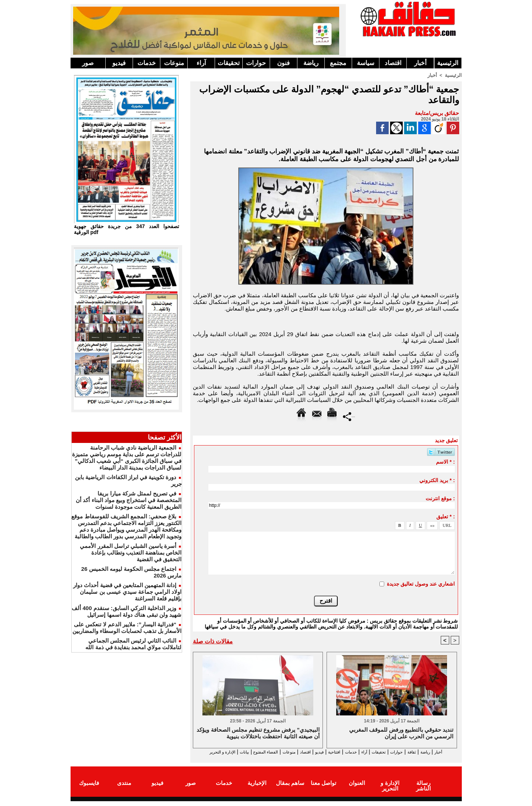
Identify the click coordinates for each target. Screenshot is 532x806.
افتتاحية (319, 752)
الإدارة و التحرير (324, 758)
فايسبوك (89, 789)
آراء (201, 63)
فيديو (119, 63)
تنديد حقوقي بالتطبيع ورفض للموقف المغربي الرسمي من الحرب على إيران (401, 733)
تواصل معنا (323, 789)
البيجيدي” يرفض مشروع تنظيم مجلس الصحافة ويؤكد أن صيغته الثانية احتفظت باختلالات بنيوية (258, 733)
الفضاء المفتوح (229, 752)
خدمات (147, 63)
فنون (283, 63)
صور (88, 63)
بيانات (201, 752)
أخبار (420, 63)
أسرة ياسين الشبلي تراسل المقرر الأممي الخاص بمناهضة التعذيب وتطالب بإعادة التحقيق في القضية (131, 553)
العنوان (357, 789)
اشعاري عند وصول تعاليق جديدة (421, 583)
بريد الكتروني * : (437, 480)
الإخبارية (257, 789)
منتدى (124, 789)
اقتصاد (393, 63)
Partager (349, 416)
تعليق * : (446, 516)
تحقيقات (229, 63)
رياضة (311, 63)
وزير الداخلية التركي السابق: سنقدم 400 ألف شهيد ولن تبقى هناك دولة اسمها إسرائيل (127, 611)
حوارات (256, 63)
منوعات (174, 63)
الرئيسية (448, 63)
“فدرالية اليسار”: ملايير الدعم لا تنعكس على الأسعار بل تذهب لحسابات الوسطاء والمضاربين (127, 628)
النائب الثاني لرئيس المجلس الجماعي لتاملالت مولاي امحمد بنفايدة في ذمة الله (133, 644)
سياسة (366, 63)
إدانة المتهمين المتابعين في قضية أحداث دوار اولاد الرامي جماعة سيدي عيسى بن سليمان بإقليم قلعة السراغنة (127, 592)
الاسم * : (445, 461)
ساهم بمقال (290, 789)
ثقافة (418, 752)
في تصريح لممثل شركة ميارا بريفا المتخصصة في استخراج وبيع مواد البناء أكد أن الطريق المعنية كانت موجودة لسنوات (129, 500)
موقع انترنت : (440, 498)
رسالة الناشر (423, 789)
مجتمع (338, 63)
